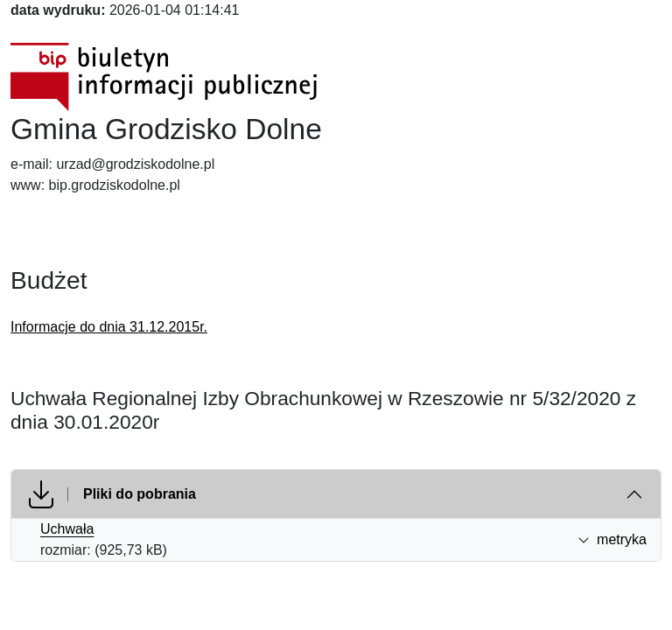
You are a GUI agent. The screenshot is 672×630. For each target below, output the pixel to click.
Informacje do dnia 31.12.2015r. (109, 327)
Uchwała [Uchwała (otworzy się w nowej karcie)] (67, 529)
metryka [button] (612, 539)
